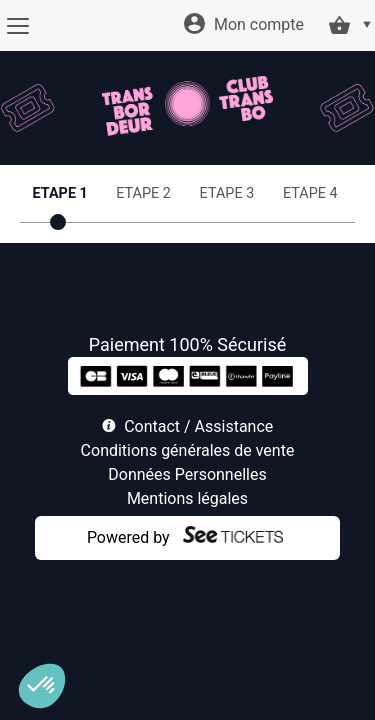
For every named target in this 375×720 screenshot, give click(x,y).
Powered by (128, 537)
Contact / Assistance (198, 426)
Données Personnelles (187, 474)
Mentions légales (187, 498)
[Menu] (17, 26)
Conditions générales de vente (188, 450)
